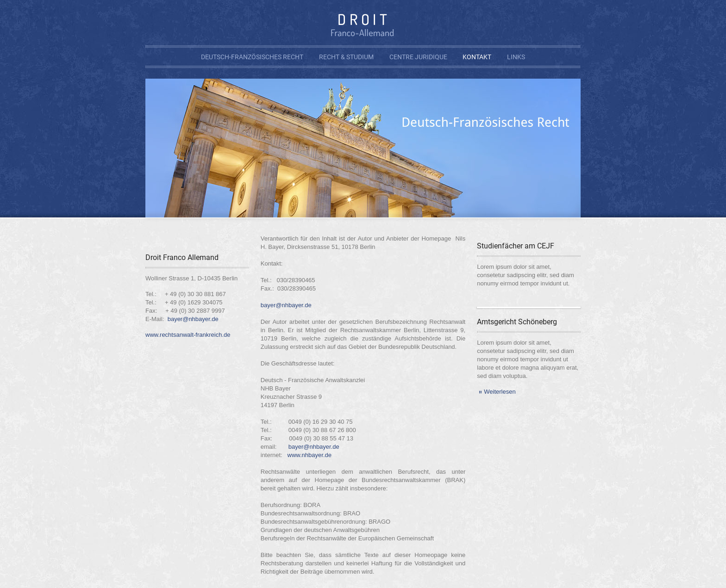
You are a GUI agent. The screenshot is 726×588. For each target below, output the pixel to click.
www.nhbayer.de (310, 455)
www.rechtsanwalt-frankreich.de (188, 335)
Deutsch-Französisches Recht (252, 57)
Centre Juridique (418, 57)
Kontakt (477, 57)
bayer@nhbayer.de (193, 319)
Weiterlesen (500, 392)
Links (516, 57)
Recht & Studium (346, 57)
